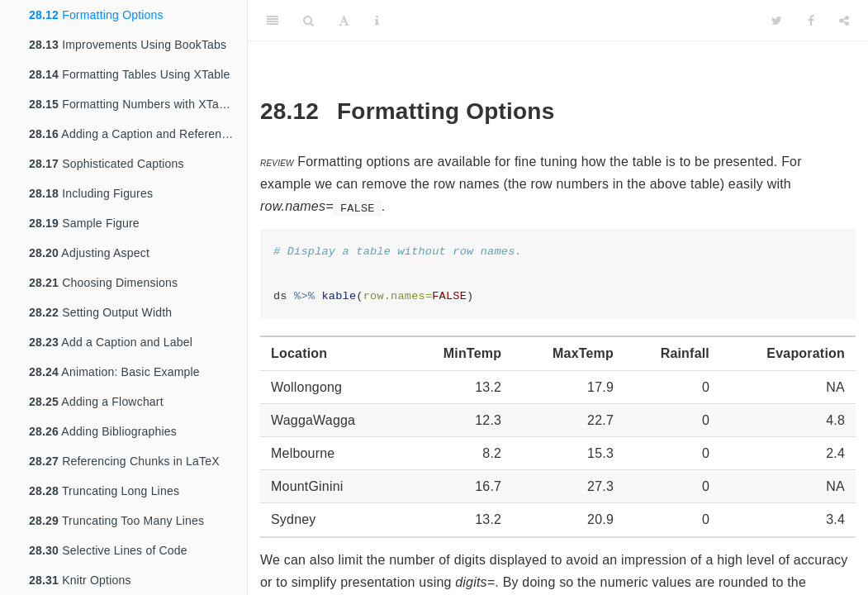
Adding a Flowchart (96, 402)
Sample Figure (84, 223)
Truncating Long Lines (104, 491)
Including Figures (91, 193)
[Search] (308, 21)
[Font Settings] (344, 21)
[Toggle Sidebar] (273, 21)
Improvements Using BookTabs (128, 45)
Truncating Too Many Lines (116, 521)
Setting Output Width (100, 312)
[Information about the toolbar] (377, 21)
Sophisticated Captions (107, 164)
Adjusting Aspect (89, 253)
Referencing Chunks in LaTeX (124, 461)
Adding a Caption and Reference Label (138, 134)
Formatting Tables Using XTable (130, 74)
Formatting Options (96, 15)
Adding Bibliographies (103, 431)
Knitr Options (80, 580)
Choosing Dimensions (103, 283)
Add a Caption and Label (111, 342)
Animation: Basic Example (114, 372)
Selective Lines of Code (108, 550)
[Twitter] (777, 21)
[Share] (844, 21)
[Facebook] (811, 21)
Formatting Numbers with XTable (132, 104)
